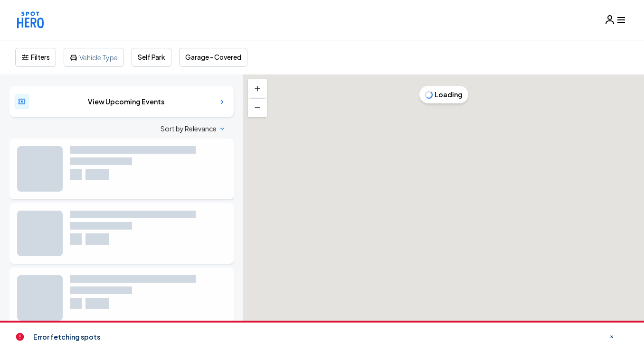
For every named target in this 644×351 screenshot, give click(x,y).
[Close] (500, 52)
